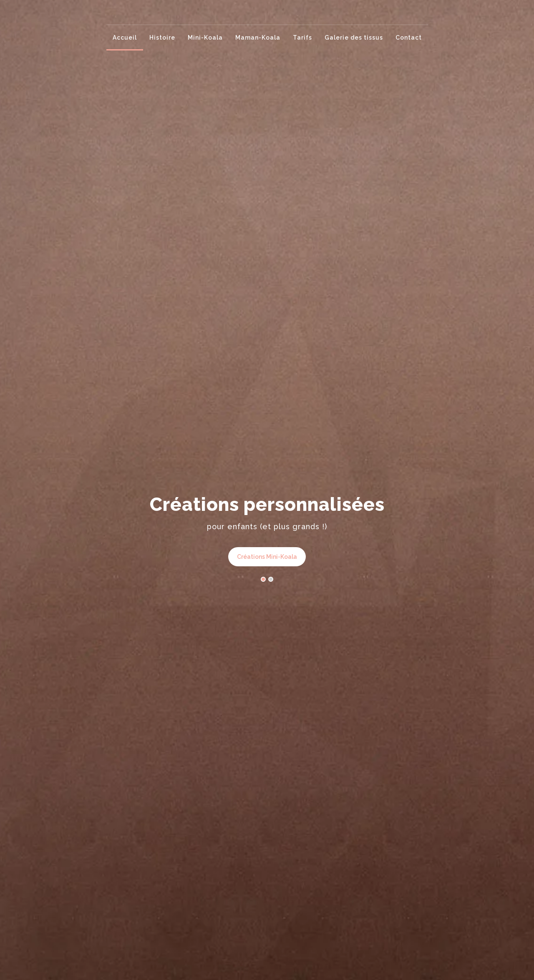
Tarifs (302, 38)
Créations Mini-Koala (267, 557)
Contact (409, 38)
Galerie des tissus (354, 38)
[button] (263, 580)
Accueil (125, 38)
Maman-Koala (258, 38)
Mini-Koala (205, 38)
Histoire (162, 38)
